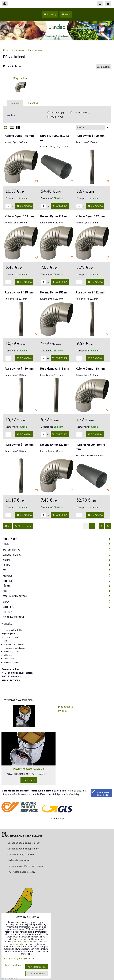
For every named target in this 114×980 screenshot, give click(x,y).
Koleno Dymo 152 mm (55, 292)
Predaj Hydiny (58, 539)
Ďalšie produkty (23, 526)
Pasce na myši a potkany (58, 596)
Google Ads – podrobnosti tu (24, 942)
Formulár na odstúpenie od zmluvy (25, 866)
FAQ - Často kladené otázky (21, 872)
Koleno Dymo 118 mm (90, 369)
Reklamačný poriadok (18, 860)
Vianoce (58, 601)
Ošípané (58, 586)
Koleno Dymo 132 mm (90, 216)
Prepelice (58, 581)
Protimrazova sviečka (28, 769)
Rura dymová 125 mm (19, 292)
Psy (58, 570)
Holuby (58, 565)
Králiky (58, 560)
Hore (8, 526)
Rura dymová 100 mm (90, 136)
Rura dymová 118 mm (55, 369)
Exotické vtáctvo (58, 549)
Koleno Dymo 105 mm (19, 216)
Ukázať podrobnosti (13, 965)
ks (9, 206)
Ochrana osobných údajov (21, 854)
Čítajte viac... (29, 780)
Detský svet (58, 607)
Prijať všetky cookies (37, 967)
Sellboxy (7, 612)
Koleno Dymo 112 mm (55, 216)
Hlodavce (58, 575)
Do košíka (24, 206)
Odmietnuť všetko (37, 974)
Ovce (58, 591)
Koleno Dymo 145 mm (19, 136)
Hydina (58, 544)
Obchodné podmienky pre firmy (23, 849)
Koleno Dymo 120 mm (55, 445)
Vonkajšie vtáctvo (58, 555)
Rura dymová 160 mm (19, 369)
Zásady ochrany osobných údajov (19, 959)
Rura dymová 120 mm (19, 445)
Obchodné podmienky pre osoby (24, 843)
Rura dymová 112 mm (90, 292)
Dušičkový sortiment (13, 617)
